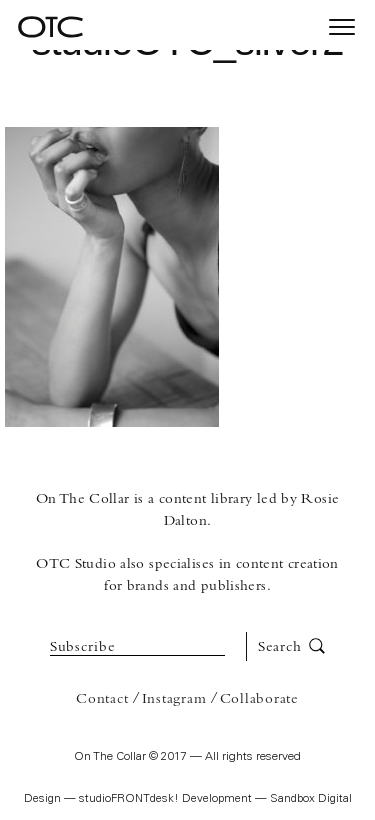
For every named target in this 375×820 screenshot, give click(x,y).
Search (291, 647)
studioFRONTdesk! (129, 799)
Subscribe (83, 647)
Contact (102, 699)
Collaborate (259, 699)
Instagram (174, 699)
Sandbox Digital (311, 799)
